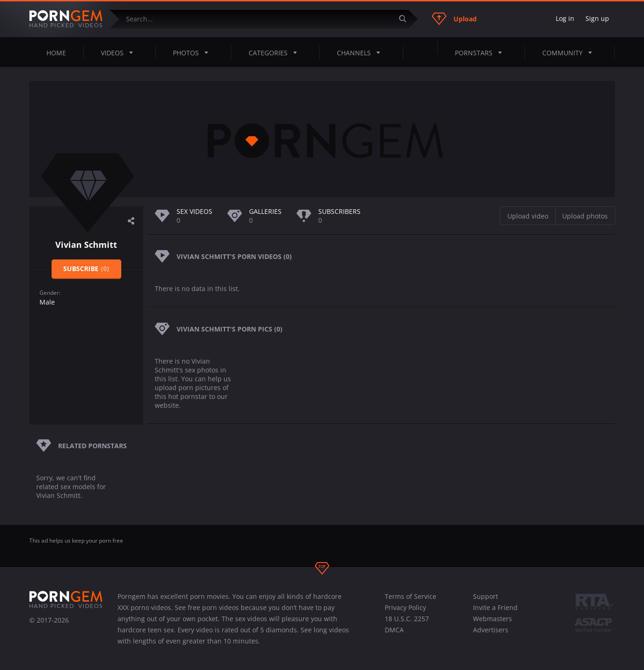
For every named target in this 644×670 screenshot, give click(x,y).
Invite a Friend (495, 607)
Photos (193, 53)
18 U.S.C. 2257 (407, 619)
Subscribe (86, 269)
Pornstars (481, 53)
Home (56, 53)
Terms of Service (411, 596)
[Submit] (406, 19)
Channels (361, 53)
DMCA (394, 630)
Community (570, 53)
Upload (454, 19)
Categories (276, 53)
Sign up (597, 18)
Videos (120, 53)
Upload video (528, 216)
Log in (565, 18)
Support (486, 596)
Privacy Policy (405, 607)
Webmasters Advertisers (493, 624)
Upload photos (585, 216)
